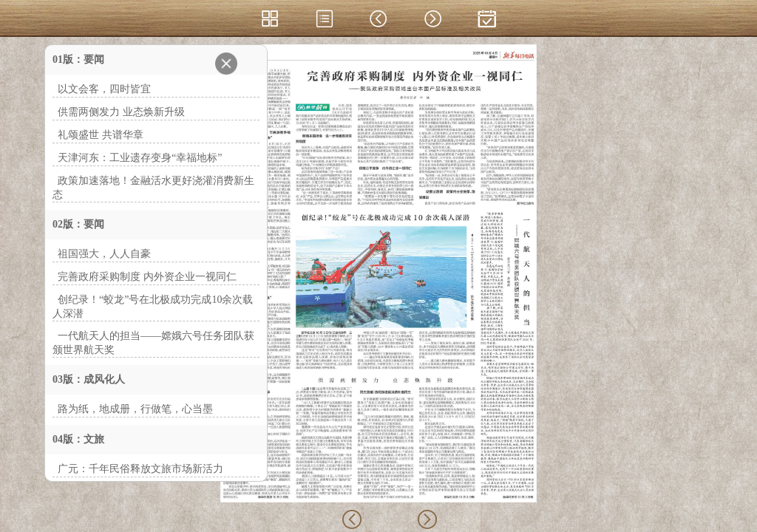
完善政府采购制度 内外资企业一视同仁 (147, 277)
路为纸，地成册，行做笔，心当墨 (135, 409)
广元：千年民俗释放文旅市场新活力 (140, 469)
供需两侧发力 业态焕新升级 (121, 112)
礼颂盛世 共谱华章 (101, 135)
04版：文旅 (78, 439)
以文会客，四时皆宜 (104, 89)
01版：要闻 (78, 59)
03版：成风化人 (89, 379)
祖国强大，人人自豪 (104, 254)
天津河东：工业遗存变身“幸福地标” (140, 158)
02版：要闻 (78, 224)
